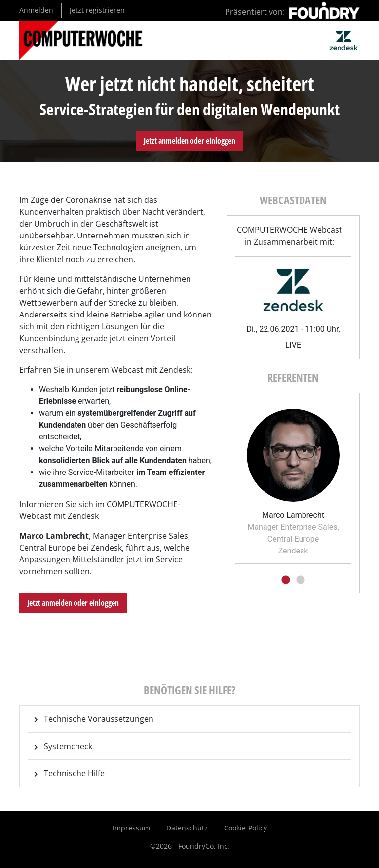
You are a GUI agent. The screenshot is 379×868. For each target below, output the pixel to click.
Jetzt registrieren (97, 10)
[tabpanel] (293, 479)
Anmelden (36, 10)
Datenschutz (187, 828)
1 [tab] (286, 580)
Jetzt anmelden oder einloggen (189, 141)
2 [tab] (301, 580)
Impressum (131, 828)
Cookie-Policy (246, 828)
